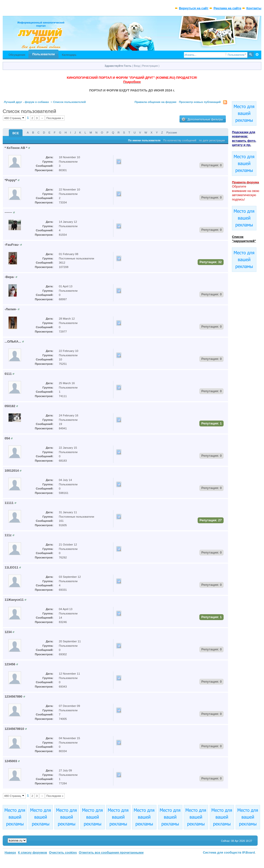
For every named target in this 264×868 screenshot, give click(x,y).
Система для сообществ (222, 852)
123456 (10, 664)
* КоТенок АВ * (16, 148)
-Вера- (10, 277)
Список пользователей (69, 102)
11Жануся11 (14, 600)
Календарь (69, 55)
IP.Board (249, 852)
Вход (137, 66)
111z (8, 535)
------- (8, 212)
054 (7, 438)
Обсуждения (17, 55)
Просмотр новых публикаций (200, 102)
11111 (9, 503)
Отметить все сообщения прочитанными (111, 852)
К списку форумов (32, 852)
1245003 (11, 761)
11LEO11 (12, 567)
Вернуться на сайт (194, 8)
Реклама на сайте (227, 8)
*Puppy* (11, 180)
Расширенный (257, 55)
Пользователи (44, 54)
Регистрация (150, 66)
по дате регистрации (212, 140)
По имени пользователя (144, 140)
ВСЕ (16, 133)
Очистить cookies (63, 852)
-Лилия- (11, 309)
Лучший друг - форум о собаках (26, 102)
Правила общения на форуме (156, 102)
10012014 (12, 471)
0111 (8, 374)
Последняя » (55, 118)
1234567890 (13, 696)
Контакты (254, 8)
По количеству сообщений (180, 140)
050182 (10, 406)
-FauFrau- (12, 245)
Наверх (10, 852)
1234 (8, 632)
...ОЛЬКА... (13, 341)
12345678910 (14, 729)
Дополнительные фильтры (202, 119)
